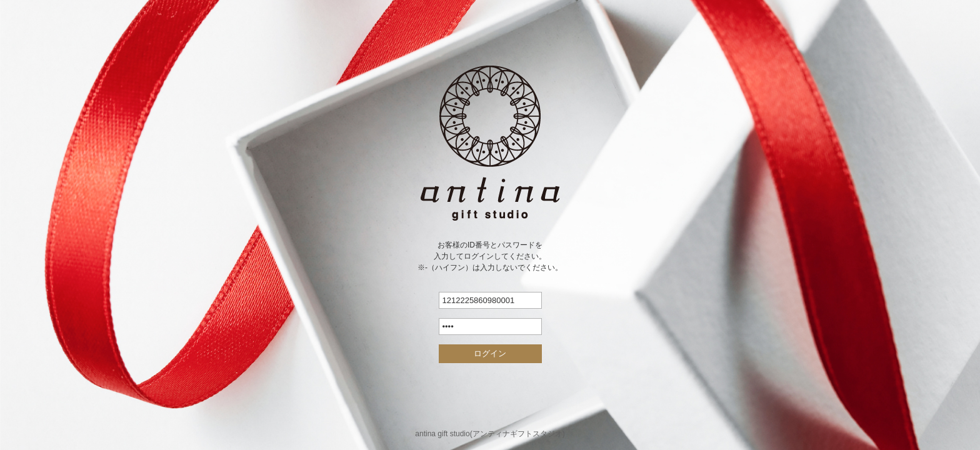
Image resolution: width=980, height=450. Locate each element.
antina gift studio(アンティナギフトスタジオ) (490, 434)
